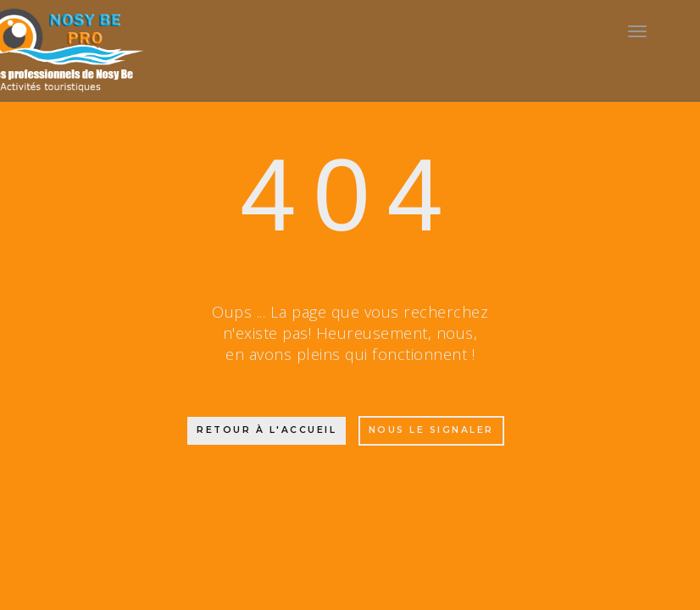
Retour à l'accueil (267, 430)
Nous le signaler (431, 430)
